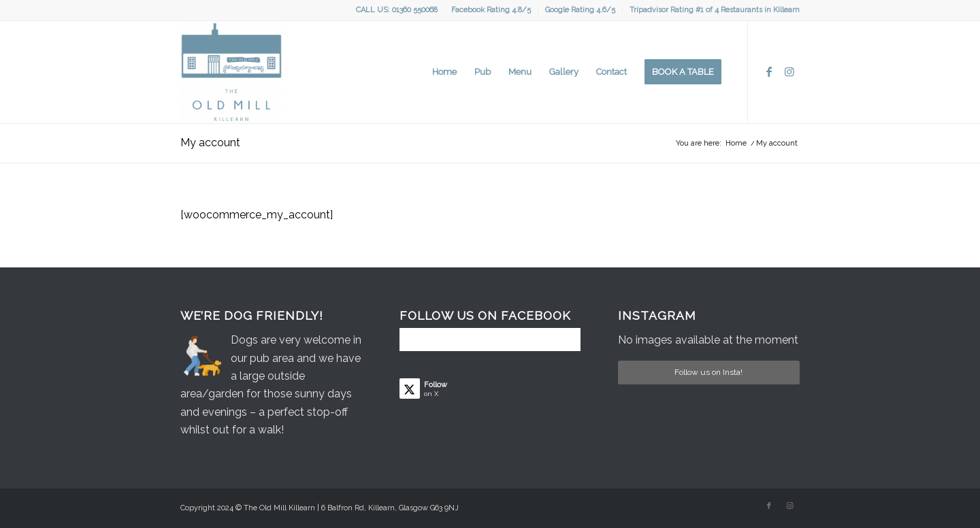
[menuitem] (491, 10)
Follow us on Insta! (708, 372)
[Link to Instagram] (789, 71)
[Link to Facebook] (769, 71)
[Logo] (231, 72)
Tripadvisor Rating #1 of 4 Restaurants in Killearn (715, 10)
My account (210, 143)
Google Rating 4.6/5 (580, 10)
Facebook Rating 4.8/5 (491, 10)
